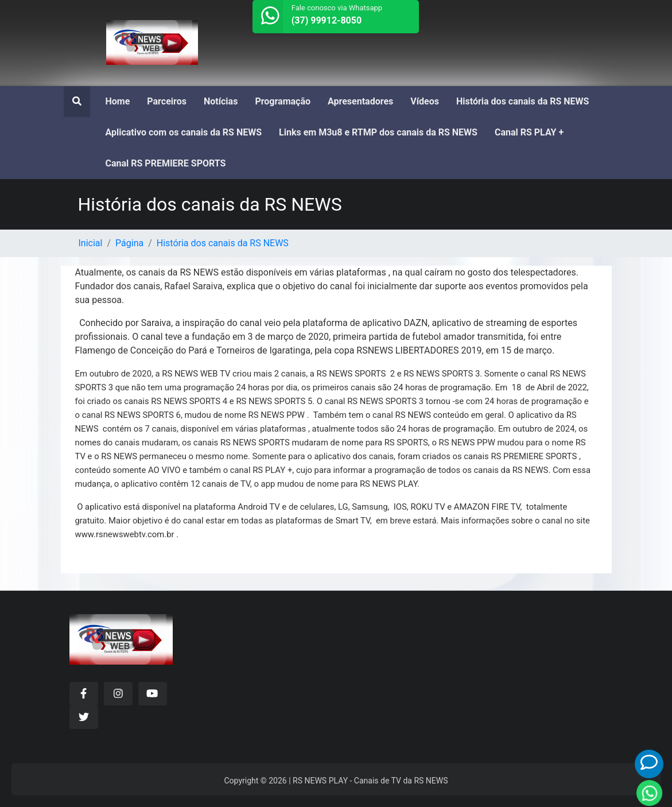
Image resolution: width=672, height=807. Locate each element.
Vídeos (425, 101)
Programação (283, 101)
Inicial (91, 243)
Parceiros (167, 101)
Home (118, 101)
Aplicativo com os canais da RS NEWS (184, 132)
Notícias (221, 101)
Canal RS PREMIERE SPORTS (166, 163)
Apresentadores (360, 101)
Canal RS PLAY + (529, 132)
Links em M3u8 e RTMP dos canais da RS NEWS (378, 132)
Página (129, 243)
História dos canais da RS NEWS (523, 101)
